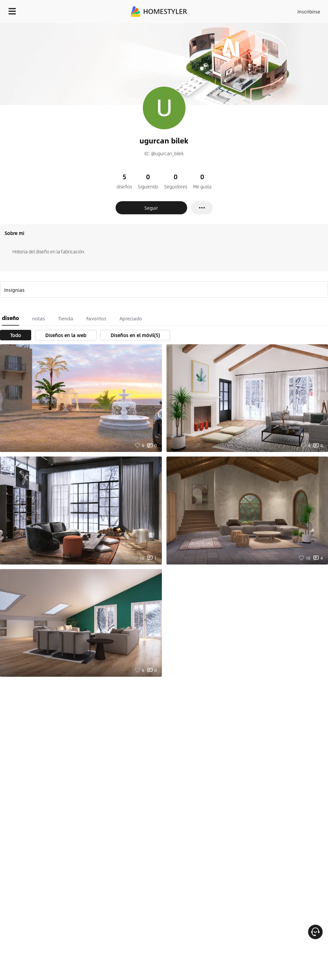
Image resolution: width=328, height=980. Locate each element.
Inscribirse (309, 11)
